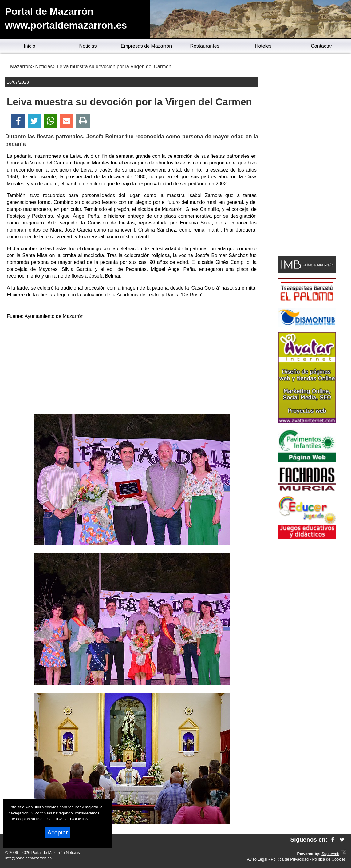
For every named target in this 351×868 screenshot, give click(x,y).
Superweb (330, 854)
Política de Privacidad (290, 859)
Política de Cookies (329, 859)
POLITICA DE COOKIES (67, 819)
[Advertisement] (132, 368)
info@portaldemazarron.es (28, 858)
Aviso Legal (257, 859)
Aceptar (57, 832)
